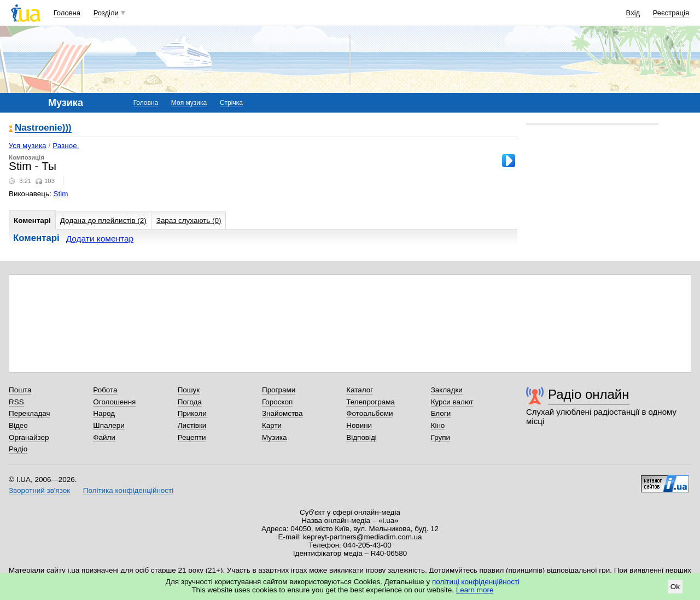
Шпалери (109, 425)
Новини (359, 425)
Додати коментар (100, 239)
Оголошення (114, 402)
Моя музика (189, 103)
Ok (675, 587)
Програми (279, 390)
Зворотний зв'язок (39, 490)
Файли (104, 437)
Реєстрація (671, 13)
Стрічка (231, 103)
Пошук (189, 390)
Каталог (360, 390)
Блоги (441, 413)
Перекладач (29, 413)
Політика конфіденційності (128, 490)
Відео (18, 425)
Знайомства (282, 413)
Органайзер (29, 437)
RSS (16, 402)
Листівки (192, 425)
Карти (272, 425)
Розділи (106, 13)
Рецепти (192, 437)
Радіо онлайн (589, 394)
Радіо (18, 449)
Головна (67, 13)
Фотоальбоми (369, 413)
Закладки (447, 390)
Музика (274, 437)
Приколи (192, 413)
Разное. (66, 146)
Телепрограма (371, 402)
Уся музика (28, 146)
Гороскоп (277, 402)
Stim (61, 194)
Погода (190, 402)
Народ (104, 413)
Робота (105, 390)
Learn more (475, 590)
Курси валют (452, 402)
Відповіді (361, 437)
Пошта (20, 390)
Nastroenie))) (43, 128)
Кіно (438, 425)
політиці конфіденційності (476, 582)
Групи (441, 437)
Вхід (633, 13)
